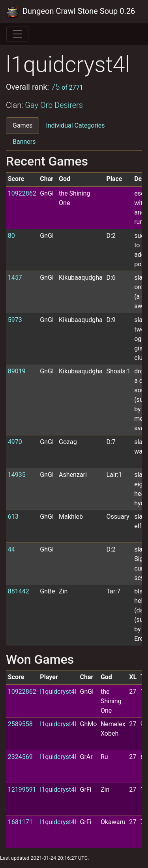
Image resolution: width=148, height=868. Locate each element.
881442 (19, 591)
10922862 (22, 193)
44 (11, 549)
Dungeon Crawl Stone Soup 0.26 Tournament (71, 11)
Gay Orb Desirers (54, 105)
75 (67, 87)
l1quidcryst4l (58, 692)
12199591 (22, 790)
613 (13, 517)
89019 (17, 371)
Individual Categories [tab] (75, 125)
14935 (17, 475)
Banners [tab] (24, 142)
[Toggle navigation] (17, 34)
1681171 (20, 822)
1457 (15, 278)
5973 (15, 320)
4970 (15, 442)
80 (11, 236)
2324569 (20, 757)
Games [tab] (22, 125)
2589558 (20, 724)
